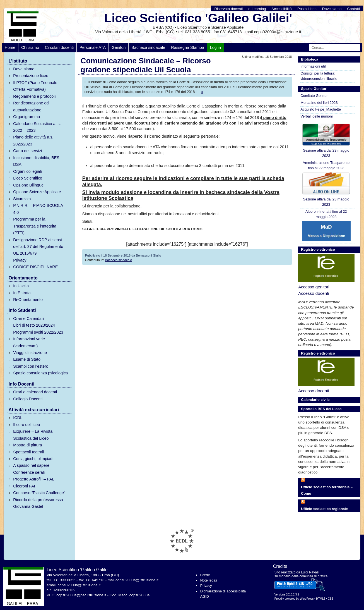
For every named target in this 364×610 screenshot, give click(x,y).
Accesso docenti (314, 293)
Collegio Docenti (28, 399)
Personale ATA (93, 47)
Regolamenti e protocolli (35, 96)
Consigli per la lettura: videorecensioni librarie (319, 76)
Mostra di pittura (27, 445)
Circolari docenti (59, 47)
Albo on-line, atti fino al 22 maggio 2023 (326, 214)
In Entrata (22, 293)
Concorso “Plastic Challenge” (39, 493)
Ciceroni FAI (24, 486)
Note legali (209, 580)
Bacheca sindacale (148, 47)
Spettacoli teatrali (28, 452)
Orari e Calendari (28, 319)
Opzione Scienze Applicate (37, 192)
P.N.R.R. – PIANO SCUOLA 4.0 (38, 209)
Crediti (205, 575)
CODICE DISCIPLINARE (35, 267)
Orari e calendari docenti (35, 392)
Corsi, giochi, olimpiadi (33, 459)
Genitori (119, 47)
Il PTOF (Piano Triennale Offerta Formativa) (35, 86)
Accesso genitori (314, 287)
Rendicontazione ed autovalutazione (31, 106)
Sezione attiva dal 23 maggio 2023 (326, 140)
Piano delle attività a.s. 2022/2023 (33, 140)
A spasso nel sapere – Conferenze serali (33, 469)
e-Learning (257, 9)
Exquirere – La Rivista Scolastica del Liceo (33, 435)
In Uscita (21, 286)
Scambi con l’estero (31, 366)
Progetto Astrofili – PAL (34, 479)
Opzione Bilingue (28, 185)
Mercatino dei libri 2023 (319, 103)
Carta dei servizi (27, 151)
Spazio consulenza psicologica (40, 373)
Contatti (353, 9)
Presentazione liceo (31, 76)
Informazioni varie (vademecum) (29, 342)
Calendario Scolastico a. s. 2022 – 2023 (37, 127)
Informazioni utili (313, 66)
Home (10, 47)
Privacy (20, 260)
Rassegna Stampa (187, 47)
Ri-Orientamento (28, 300)
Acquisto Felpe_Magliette (321, 109)
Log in (215, 47)
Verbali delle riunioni (317, 116)
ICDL (18, 418)
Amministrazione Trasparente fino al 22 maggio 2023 (326, 165)
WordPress (307, 599)
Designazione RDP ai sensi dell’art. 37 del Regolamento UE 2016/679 (38, 247)
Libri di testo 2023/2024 (34, 325)
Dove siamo (332, 9)
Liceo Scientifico (28, 178)
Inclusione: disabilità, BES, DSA (37, 161)
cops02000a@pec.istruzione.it (81, 595)
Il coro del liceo (26, 425)
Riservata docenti (228, 9)
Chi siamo (30, 47)
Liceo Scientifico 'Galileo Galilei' (198, 18)
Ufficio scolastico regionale (324, 509)
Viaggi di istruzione (30, 353)
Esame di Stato (27, 359)
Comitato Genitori (314, 96)
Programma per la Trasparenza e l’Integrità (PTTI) (35, 226)
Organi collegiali (27, 171)
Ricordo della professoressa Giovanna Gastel (38, 503)
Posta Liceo (307, 9)
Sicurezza (22, 199)
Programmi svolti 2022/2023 (38, 332)
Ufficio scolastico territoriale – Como (327, 490)
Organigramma (26, 117)
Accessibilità (282, 9)
